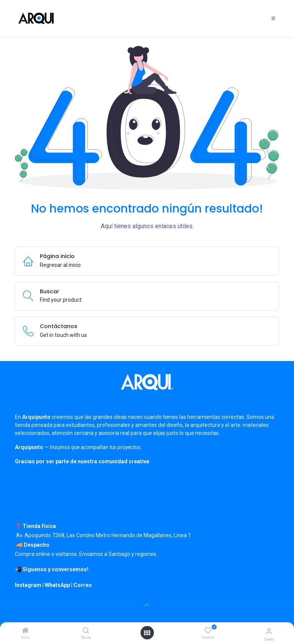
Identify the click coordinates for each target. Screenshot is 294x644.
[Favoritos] (208, 631)
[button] (147, 605)
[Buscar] (86, 631)
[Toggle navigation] (273, 18)
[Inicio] (25, 631)
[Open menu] (147, 633)
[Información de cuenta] (269, 631)
